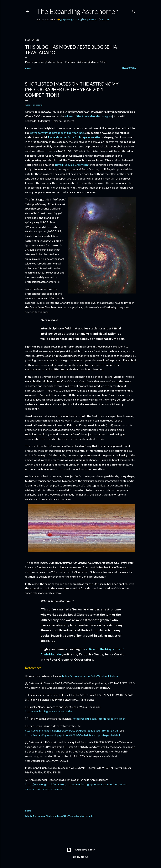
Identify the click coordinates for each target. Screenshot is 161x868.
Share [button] (28, 69)
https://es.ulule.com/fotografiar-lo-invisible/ (99, 719)
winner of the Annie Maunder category (88, 116)
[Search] (134, 11)
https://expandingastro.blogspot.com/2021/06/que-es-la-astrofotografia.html (72, 730)
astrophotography (84, 816)
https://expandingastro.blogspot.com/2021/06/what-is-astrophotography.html (72, 735)
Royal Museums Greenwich (71, 165)
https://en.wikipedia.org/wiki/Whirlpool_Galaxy (90, 676)
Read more (129, 68)
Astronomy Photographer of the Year (53, 816)
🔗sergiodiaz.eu (89, 20)
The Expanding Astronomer (77, 11)
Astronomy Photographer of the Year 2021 (57, 133)
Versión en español (34, 105)
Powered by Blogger (81, 850)
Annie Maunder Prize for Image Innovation (74, 137)
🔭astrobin (104, 20)
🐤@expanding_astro (68, 20)
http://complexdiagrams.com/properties (49, 711)
